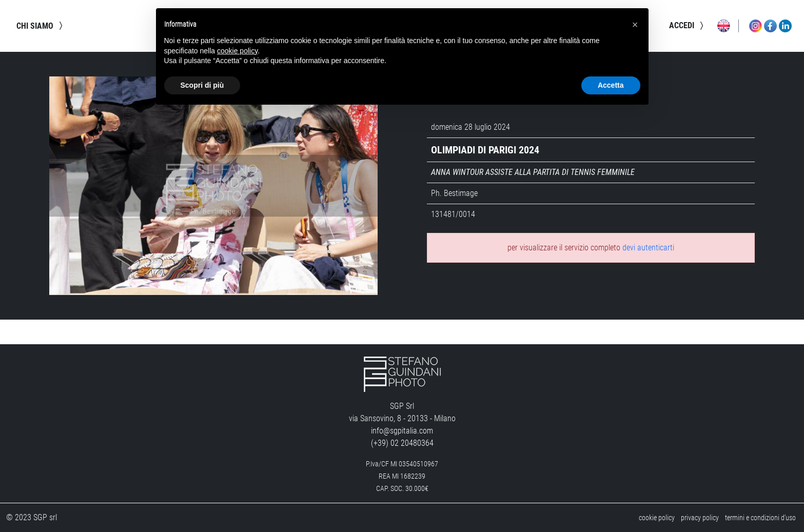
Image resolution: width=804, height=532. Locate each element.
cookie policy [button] (237, 51)
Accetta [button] (611, 85)
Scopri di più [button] (202, 85)
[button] (635, 25)
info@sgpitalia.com (402, 431)
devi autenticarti (648, 248)
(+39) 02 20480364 (402, 443)
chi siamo (41, 26)
